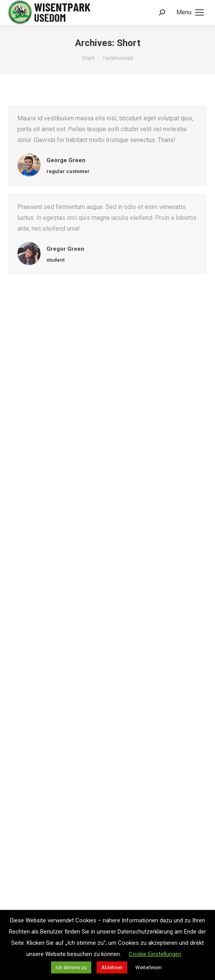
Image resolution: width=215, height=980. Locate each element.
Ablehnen (112, 967)
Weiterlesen (148, 967)
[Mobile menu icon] (190, 12)
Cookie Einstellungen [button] (155, 954)
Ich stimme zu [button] (71, 967)
